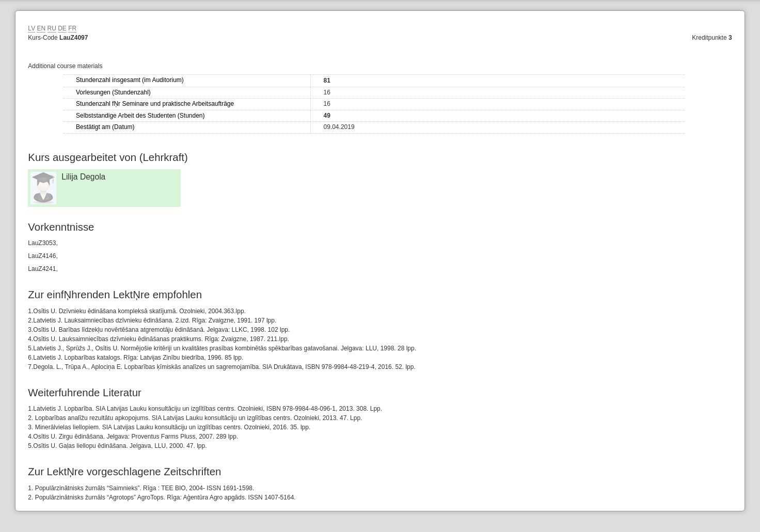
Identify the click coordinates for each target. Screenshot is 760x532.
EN (41, 28)
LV (31, 28)
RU (52, 28)
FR (72, 28)
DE (62, 28)
